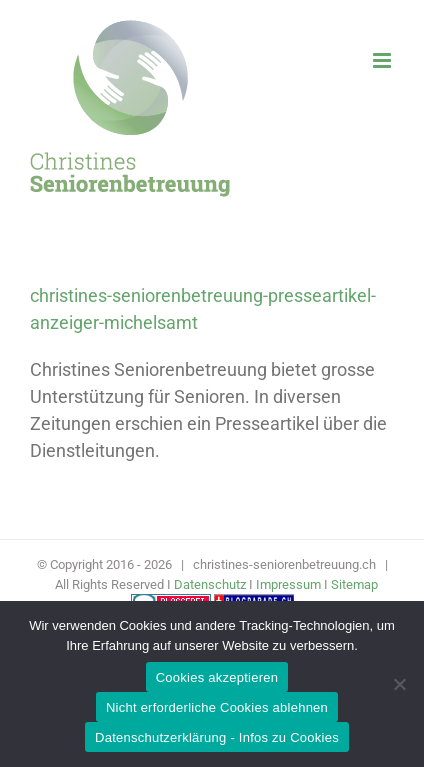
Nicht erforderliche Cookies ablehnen (217, 707)
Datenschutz (210, 584)
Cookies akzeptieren (217, 677)
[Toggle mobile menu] (383, 60)
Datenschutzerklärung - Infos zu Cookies (217, 737)
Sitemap (354, 584)
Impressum (288, 584)
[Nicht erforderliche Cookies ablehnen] (399, 684)
